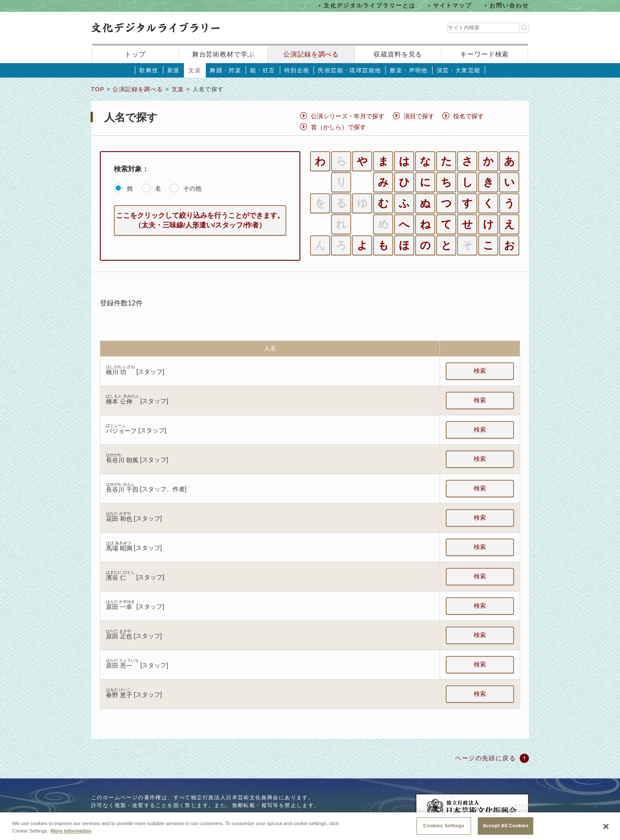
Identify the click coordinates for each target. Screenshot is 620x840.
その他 (192, 188)
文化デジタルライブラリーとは (369, 5)
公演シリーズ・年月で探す (348, 116)
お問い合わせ (509, 5)
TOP (98, 89)
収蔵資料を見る (398, 54)
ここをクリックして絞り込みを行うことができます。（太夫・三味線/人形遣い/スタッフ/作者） (200, 220)
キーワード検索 (484, 54)
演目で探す (419, 116)
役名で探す (469, 116)
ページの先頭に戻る (485, 758)
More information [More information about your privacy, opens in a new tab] (71, 837)
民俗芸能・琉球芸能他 (349, 70)
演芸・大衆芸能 (459, 70)
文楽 (195, 70)
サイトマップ (453, 5)
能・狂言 (263, 70)
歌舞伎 (149, 70)
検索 (480, 371)
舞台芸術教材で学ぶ (224, 54)
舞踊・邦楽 (225, 70)
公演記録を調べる (311, 54)
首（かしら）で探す (338, 127)
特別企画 (297, 70)
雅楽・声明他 (409, 70)
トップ (135, 54)
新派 (174, 70)
